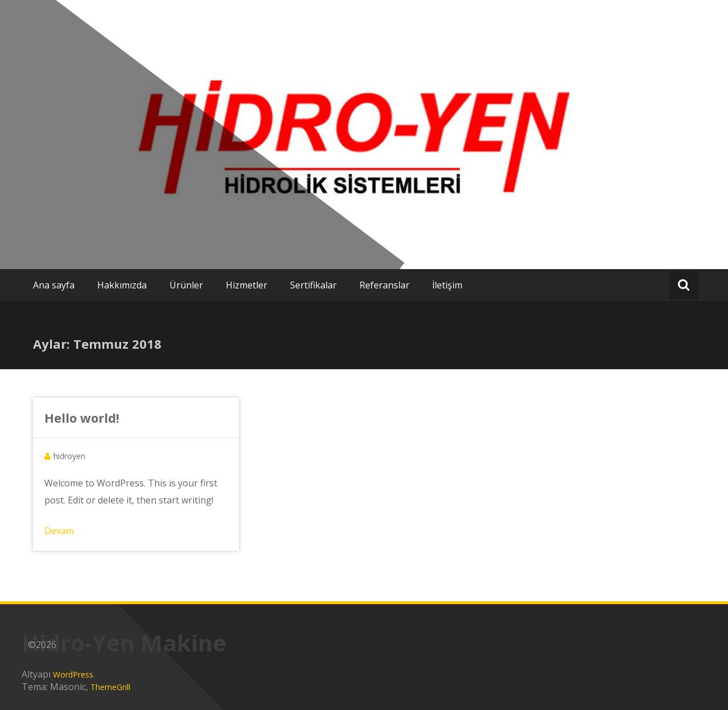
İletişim (447, 285)
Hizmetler (247, 285)
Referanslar (384, 285)
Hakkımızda (122, 285)
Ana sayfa (54, 285)
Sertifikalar (313, 285)
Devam (59, 531)
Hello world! (82, 418)
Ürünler (186, 285)
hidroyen (69, 456)
